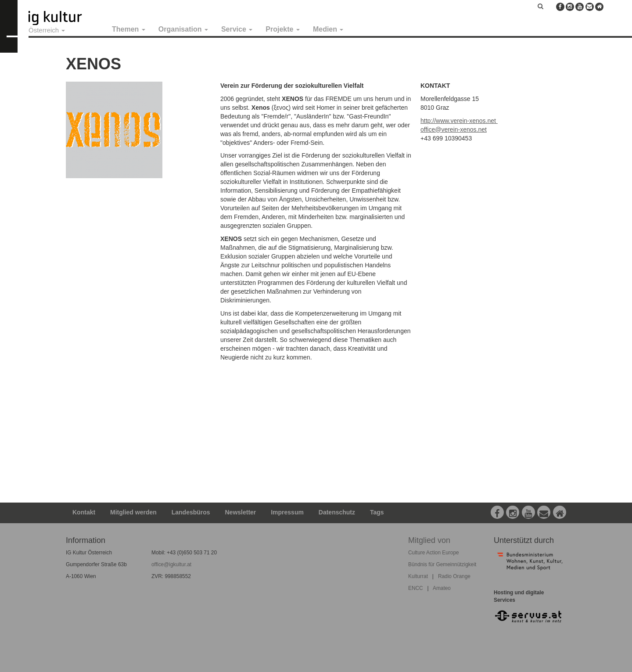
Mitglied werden (133, 512)
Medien (328, 29)
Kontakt (84, 512)
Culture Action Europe (434, 553)
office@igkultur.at (171, 564)
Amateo (442, 588)
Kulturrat (418, 576)
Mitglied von (429, 540)
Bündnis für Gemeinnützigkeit (442, 564)
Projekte (283, 29)
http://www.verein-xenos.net (458, 121)
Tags (377, 512)
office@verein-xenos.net (454, 129)
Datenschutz (337, 512)
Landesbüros (191, 512)
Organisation (183, 29)
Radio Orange (454, 576)
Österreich (47, 30)
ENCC (416, 588)
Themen (129, 29)
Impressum (287, 512)
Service (237, 29)
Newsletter (241, 512)
